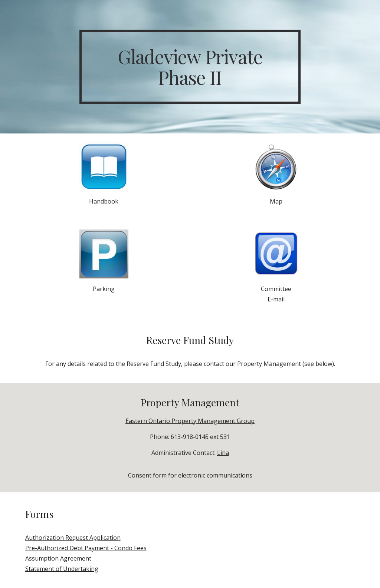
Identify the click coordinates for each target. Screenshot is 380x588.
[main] (190, 67)
